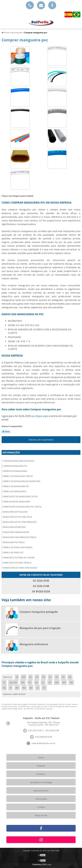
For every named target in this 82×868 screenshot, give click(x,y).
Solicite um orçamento (41, 440)
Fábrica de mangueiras (15, 491)
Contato (41, 807)
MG (24, 677)
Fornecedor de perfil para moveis (20, 568)
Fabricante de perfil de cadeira (19, 558)
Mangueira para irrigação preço (19, 537)
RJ (17, 677)
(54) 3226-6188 (52, 731)
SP (37, 677)
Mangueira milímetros (14, 527)
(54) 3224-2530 (35, 731)
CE (4, 682)
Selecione (7, 677)
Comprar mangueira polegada (18, 461)
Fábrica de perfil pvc (13, 553)
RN (17, 688)
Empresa (41, 766)
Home (41, 757)
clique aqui (42, 416)
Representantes (41, 791)
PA (30, 682)
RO (24, 688)
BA (70, 677)
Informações (11, 452)
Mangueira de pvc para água (17, 517)
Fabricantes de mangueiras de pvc (20, 497)
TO (44, 688)
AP (50, 682)
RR (31, 688)
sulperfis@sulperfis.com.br (43, 743)
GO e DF (13, 682)
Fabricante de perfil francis (17, 563)
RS (57, 677)
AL (43, 682)
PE (63, 677)
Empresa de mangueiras (15, 471)
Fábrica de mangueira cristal (18, 476)
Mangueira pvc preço (14, 542)
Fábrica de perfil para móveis (18, 547)
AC (37, 682)
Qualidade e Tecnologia (41, 782)
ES (30, 677)
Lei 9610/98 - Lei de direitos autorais (38, 709)
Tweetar (6, 431)
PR (44, 677)
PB (4, 688)
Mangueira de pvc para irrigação (20, 522)
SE (37, 688)
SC (50, 677)
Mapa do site (41, 815)
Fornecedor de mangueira (16, 502)
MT (64, 682)
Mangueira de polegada (15, 512)
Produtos (41, 774)
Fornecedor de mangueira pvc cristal (22, 507)
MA (57, 682)
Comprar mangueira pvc (15, 466)
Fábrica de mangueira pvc (16, 486)
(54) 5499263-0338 (44, 737)
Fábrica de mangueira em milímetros (22, 481)
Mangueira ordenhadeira (16, 532)
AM (23, 682)
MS (71, 682)
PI (11, 688)
